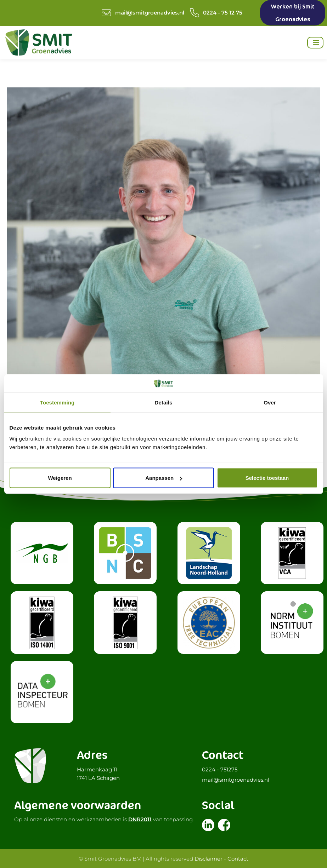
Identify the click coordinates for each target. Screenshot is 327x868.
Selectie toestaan (267, 478)
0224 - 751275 (220, 769)
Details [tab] (164, 402)
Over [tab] (270, 402)
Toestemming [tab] (57, 402)
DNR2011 (140, 819)
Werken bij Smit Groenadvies (293, 13)
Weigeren (60, 478)
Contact (238, 858)
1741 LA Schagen (98, 778)
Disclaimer (208, 858)
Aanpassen (164, 478)
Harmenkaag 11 (97, 769)
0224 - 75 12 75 (223, 13)
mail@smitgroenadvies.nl (150, 13)
